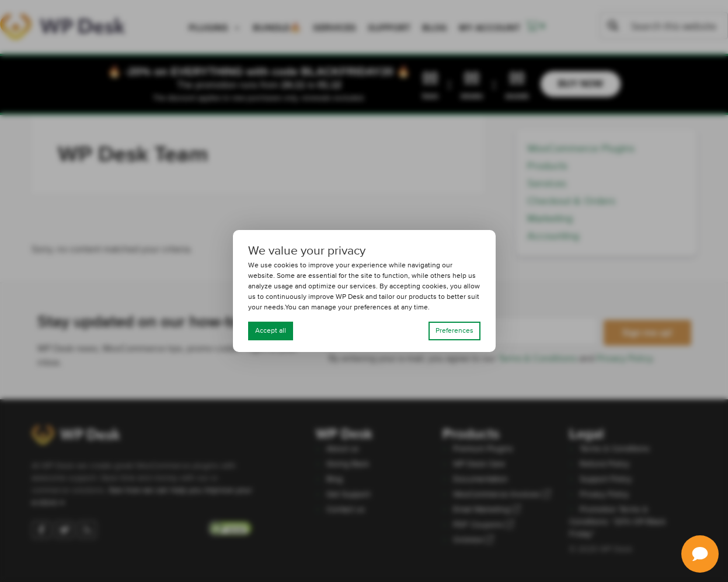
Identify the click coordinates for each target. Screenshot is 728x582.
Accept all (271, 331)
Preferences (454, 331)
